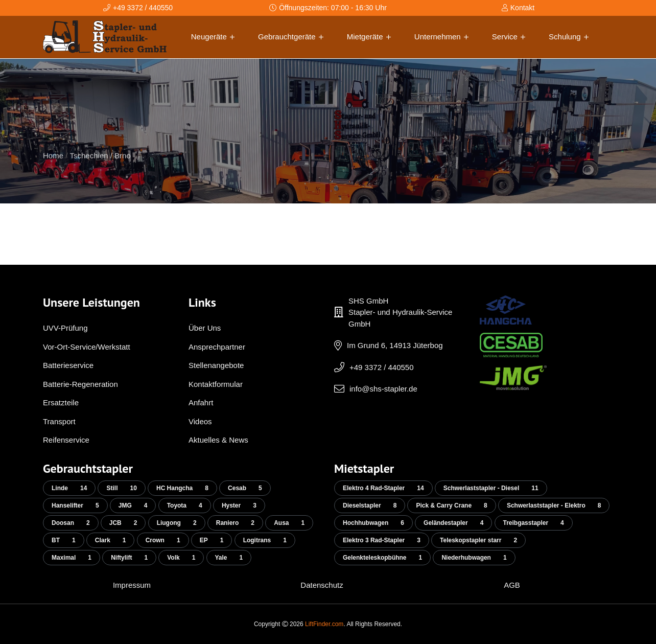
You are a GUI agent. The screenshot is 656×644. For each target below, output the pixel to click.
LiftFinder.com (324, 624)
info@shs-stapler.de (383, 389)
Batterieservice (68, 365)
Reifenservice (66, 440)
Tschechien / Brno (100, 170)
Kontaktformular (216, 384)
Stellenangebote (216, 365)
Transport (59, 421)
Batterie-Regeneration (80, 384)
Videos (200, 421)
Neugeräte (213, 37)
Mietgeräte (369, 37)
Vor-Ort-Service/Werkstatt (87, 347)
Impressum (132, 585)
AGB (512, 585)
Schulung (569, 37)
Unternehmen (441, 37)
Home (53, 170)
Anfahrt (201, 402)
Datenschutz (322, 585)
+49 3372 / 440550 (382, 367)
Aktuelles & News (218, 440)
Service (509, 37)
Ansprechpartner (217, 347)
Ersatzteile (61, 402)
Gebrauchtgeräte (291, 37)
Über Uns (205, 328)
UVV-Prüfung (65, 328)
